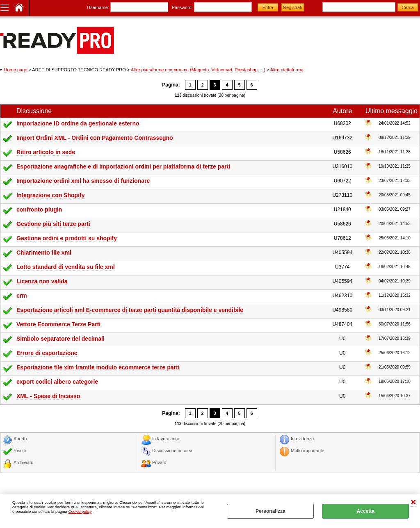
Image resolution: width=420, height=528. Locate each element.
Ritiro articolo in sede (46, 152)
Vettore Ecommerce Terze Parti (58, 324)
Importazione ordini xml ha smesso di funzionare (83, 181)
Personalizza (270, 511)
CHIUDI (413, 502)
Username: (98, 7)
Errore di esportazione (47, 353)
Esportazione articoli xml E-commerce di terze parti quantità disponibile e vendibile (130, 310)
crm (22, 296)
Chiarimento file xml (44, 253)
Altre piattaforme (287, 70)
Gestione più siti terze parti (53, 224)
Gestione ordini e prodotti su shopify (67, 238)
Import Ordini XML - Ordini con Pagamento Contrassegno (95, 138)
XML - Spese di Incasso (48, 396)
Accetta (366, 511)
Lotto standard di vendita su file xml (66, 267)
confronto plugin (39, 209)
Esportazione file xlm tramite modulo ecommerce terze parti (98, 367)
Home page (16, 70)
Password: (182, 7)
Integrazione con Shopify (50, 195)
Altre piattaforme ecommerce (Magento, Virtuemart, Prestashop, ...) (198, 70)
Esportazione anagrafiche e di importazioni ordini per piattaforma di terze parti (123, 166)
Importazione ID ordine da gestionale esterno (78, 123)
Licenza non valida (42, 281)
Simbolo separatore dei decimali (60, 339)
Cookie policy (80, 511)
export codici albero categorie (57, 382)
